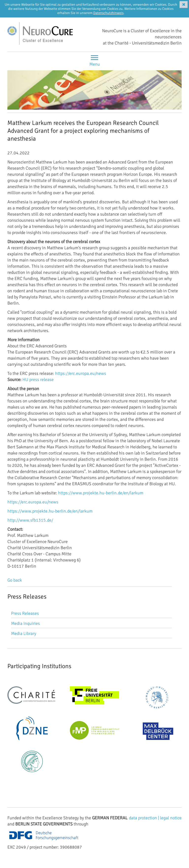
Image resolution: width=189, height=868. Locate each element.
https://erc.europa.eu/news (81, 373)
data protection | (144, 818)
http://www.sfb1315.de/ (30, 520)
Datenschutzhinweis (108, 13)
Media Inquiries (25, 623)
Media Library (24, 633)
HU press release (38, 380)
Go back (15, 580)
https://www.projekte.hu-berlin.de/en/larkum (101, 493)
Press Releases (25, 613)
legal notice (171, 818)
